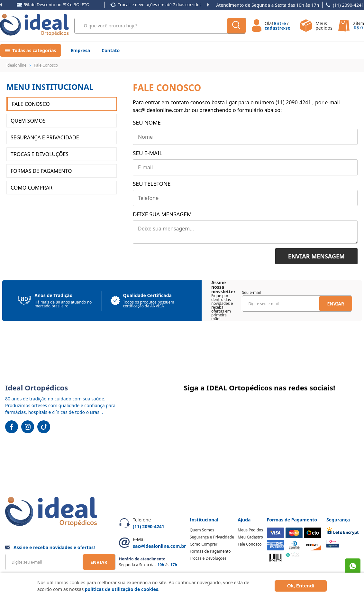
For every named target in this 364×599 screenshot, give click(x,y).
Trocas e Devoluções (40, 154)
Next (208, 5)
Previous (1, 5)
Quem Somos (202, 530)
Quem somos (28, 121)
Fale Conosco (31, 104)
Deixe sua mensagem (162, 214)
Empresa (80, 50)
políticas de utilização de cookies (122, 589)
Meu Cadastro (250, 537)
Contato (111, 50)
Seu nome (147, 122)
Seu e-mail (148, 153)
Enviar (336, 304)
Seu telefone (152, 184)
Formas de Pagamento (41, 171)
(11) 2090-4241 (348, 5)
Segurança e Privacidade (45, 137)
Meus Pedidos (250, 530)
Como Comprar (32, 188)
